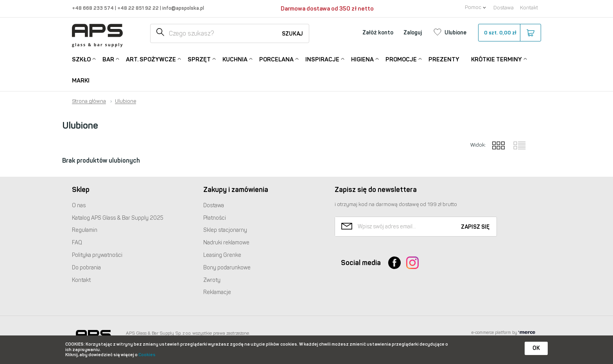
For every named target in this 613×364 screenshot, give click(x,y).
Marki (81, 81)
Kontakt (529, 8)
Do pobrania (86, 268)
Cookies (147, 355)
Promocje (401, 59)
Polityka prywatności (97, 255)
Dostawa (504, 8)
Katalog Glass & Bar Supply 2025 (118, 218)
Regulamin (85, 230)
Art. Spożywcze (151, 59)
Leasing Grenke (222, 255)
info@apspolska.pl (183, 8)
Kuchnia (235, 59)
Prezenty (444, 59)
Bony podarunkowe (227, 268)
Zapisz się (475, 227)
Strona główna (89, 101)
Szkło (81, 59)
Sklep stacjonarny (225, 230)
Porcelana (276, 59)
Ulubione (125, 101)
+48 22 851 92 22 (139, 8)
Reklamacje (217, 292)
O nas (79, 205)
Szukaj (292, 34)
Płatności (215, 218)
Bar (108, 59)
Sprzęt (199, 59)
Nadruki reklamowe (226, 243)
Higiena (362, 59)
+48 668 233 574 (93, 8)
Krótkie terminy (496, 59)
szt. (509, 33)
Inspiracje (322, 59)
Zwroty (212, 280)
